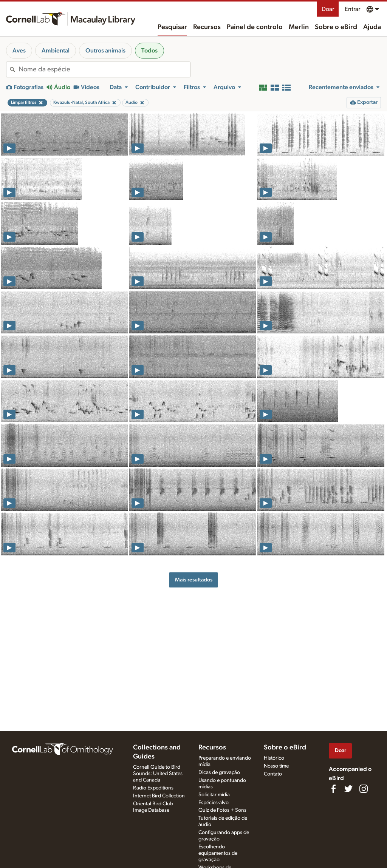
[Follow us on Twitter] (348, 789)
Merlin (299, 27)
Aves (19, 51)
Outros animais (105, 51)
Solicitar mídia (214, 795)
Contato (273, 774)
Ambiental (56, 51)
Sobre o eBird (336, 27)
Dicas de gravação (219, 772)
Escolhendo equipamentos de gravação (218, 853)
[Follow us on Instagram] (364, 789)
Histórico (274, 758)
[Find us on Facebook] (333, 789)
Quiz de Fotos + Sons (222, 810)
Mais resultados (194, 580)
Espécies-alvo (214, 803)
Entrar (352, 9)
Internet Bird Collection (159, 796)
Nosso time (276, 766)
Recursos (207, 27)
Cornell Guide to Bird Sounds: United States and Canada (158, 774)
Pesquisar (172, 27)
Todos (149, 51)
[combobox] (104, 69)
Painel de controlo (255, 27)
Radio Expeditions (153, 788)
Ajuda (372, 27)
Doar (328, 9)
